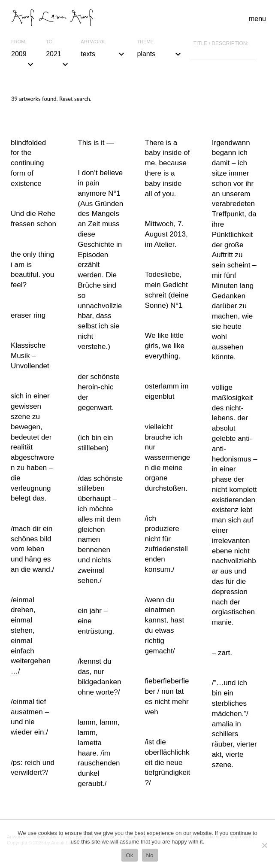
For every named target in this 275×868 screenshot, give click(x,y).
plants (160, 54)
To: (50, 42)
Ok (129, 855)
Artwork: (93, 42)
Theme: (146, 42)
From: (19, 42)
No (150, 855)
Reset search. (75, 99)
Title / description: (221, 43)
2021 (58, 55)
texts (104, 54)
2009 (23, 55)
